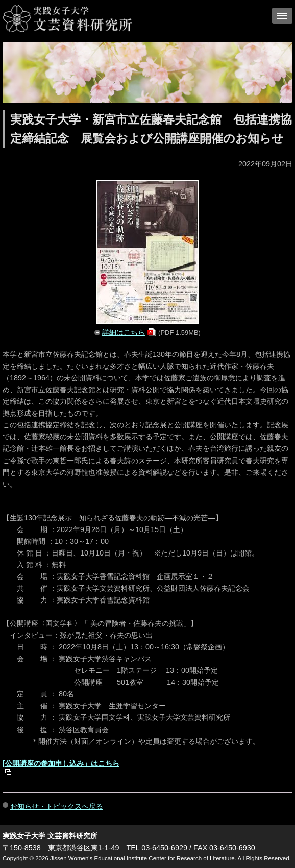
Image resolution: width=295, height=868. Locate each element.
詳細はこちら (124, 332)
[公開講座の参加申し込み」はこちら (61, 763)
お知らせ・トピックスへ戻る (57, 806)
